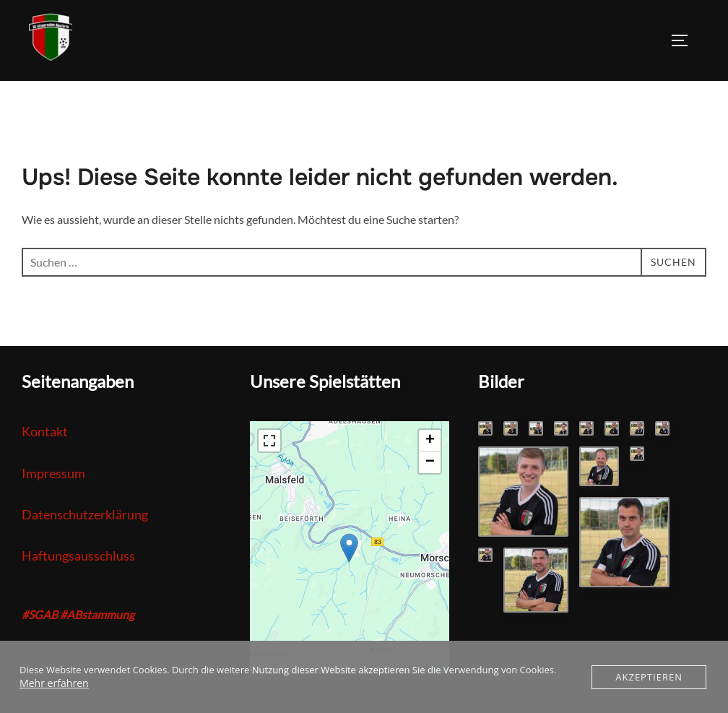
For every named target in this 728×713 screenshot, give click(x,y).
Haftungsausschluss (78, 556)
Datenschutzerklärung (85, 514)
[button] (349, 548)
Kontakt (45, 431)
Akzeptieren (649, 677)
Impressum (53, 473)
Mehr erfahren (51, 683)
